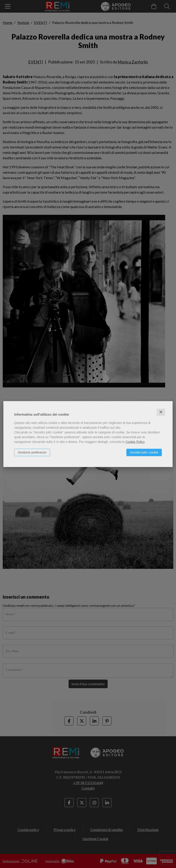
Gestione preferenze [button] (32, 452)
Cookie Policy (135, 442)
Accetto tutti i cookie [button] (144, 452)
